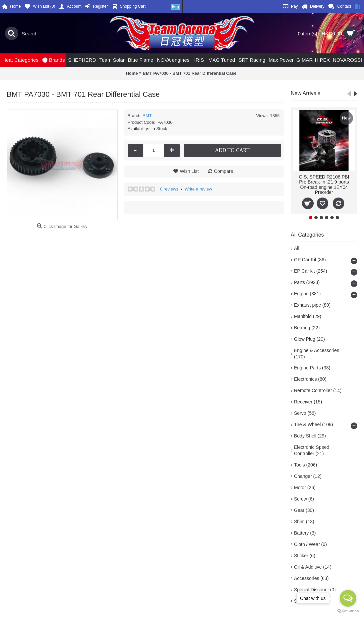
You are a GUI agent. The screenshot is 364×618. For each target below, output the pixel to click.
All (297, 248)
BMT (147, 116)
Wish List (189, 171)
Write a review (198, 189)
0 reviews (169, 189)
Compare (224, 171)
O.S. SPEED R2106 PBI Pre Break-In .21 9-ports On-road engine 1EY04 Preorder (324, 185)
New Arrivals (305, 93)
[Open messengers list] (348, 598)
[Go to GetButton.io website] (348, 611)
